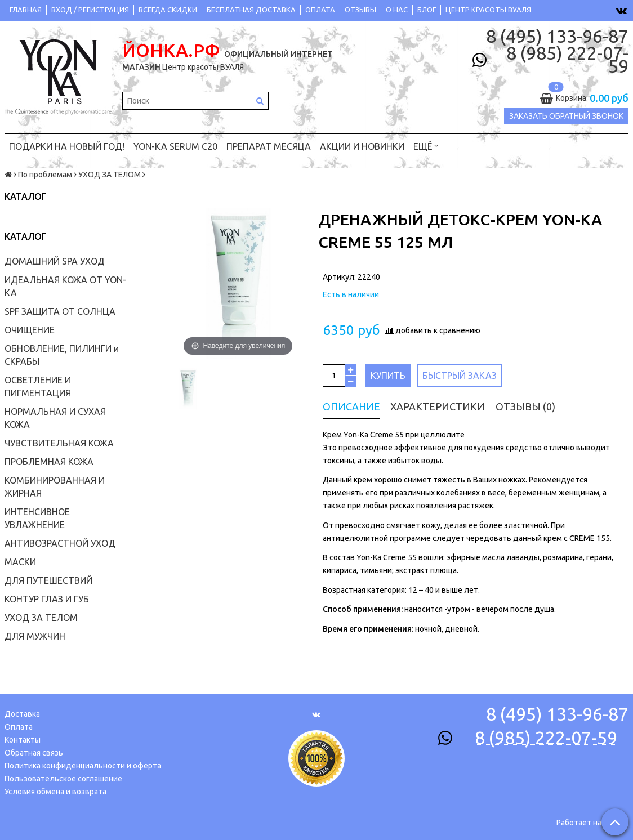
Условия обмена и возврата (55, 789)
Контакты (23, 737)
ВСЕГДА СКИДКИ (168, 10)
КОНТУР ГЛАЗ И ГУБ (47, 597)
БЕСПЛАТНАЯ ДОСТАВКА (251, 10)
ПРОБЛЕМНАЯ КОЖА (49, 459)
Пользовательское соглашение (63, 776)
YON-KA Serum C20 (175, 144)
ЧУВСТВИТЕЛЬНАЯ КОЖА (59, 441)
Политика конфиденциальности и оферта (83, 763)
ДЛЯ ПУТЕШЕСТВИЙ (48, 578)
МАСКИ (20, 560)
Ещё (426, 143)
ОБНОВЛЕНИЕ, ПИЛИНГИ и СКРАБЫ (62, 353)
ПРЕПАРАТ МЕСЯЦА (269, 144)
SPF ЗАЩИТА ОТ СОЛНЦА (60, 309)
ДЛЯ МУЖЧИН (35, 634)
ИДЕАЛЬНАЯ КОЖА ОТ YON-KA (65, 284)
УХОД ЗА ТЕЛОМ (110, 172)
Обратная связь (34, 750)
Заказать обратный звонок (566, 116)
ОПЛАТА (320, 10)
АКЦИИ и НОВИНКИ (362, 144)
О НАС (397, 10)
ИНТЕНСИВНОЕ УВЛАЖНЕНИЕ (37, 516)
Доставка (22, 711)
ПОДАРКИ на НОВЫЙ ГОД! (67, 144)
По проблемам (45, 172)
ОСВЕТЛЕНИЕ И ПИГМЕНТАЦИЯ (38, 384)
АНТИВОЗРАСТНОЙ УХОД (60, 541)
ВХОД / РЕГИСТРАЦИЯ (90, 10)
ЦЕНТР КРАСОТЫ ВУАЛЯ (488, 10)
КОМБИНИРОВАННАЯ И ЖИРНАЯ (55, 484)
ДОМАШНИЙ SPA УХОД (55, 259)
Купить (388, 373)
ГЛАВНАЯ (26, 10)
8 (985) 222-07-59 (567, 60)
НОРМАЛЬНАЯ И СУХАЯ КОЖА (55, 416)
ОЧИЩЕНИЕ (30, 328)
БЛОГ (427, 10)
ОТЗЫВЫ (360, 10)
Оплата (19, 724)
